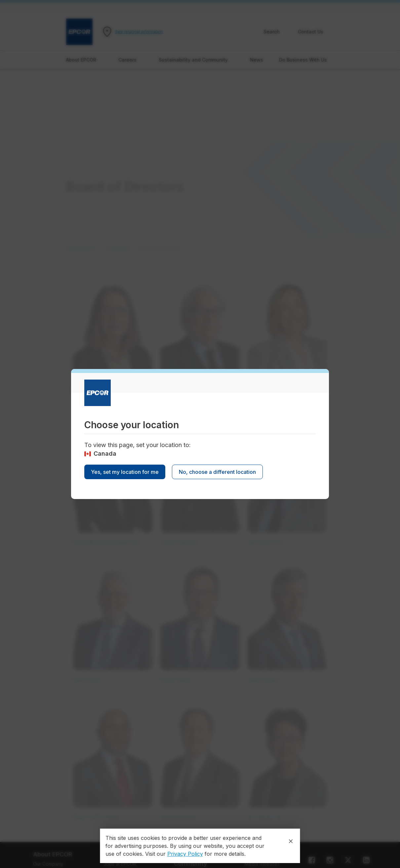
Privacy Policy (185, 854)
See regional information (139, 32)
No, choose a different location (217, 472)
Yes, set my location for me (125, 472)
